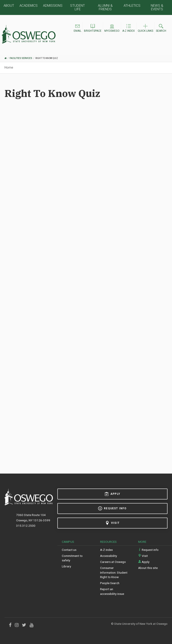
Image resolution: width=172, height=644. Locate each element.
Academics (29, 6)
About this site (148, 568)
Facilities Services (21, 58)
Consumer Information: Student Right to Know (114, 572)
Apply (112, 494)
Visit (112, 523)
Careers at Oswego (113, 562)
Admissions (53, 6)
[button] (77, 29)
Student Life (77, 7)
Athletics (132, 6)
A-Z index (106, 550)
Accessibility (109, 556)
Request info (112, 508)
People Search (110, 583)
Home (9, 67)
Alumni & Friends (105, 7)
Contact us (69, 550)
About (9, 6)
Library (66, 566)
